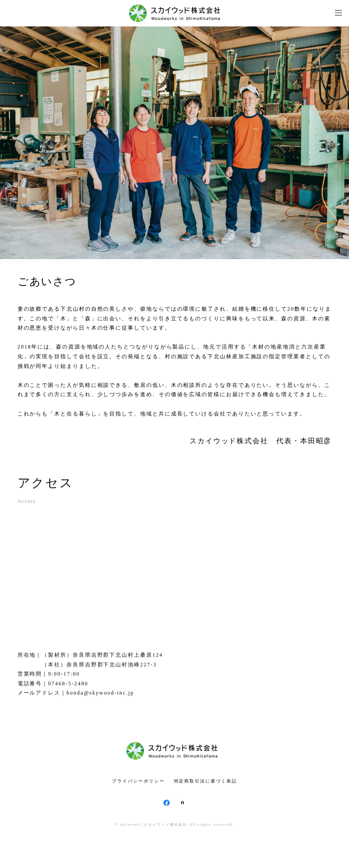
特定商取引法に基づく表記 (206, 781)
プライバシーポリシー (138, 781)
